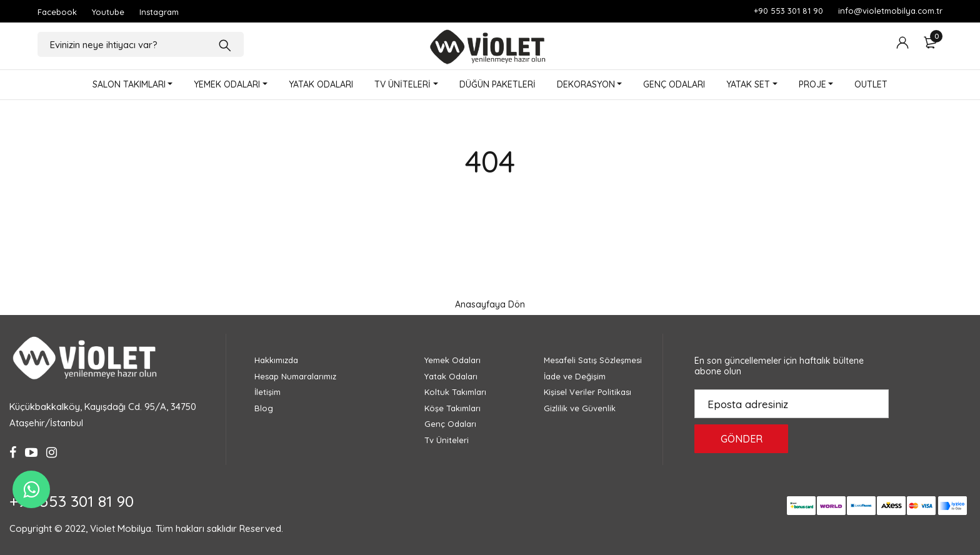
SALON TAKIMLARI (129, 84)
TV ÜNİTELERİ (402, 84)
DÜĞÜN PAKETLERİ (497, 84)
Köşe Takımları (452, 408)
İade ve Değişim (575, 376)
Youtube (108, 12)
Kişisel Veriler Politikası (587, 392)
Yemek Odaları (452, 360)
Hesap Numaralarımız (295, 376)
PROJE (812, 84)
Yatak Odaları (451, 376)
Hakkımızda (276, 360)
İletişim (267, 392)
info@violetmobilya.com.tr (890, 11)
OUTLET (871, 84)
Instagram (159, 12)
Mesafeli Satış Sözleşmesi (593, 360)
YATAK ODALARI (321, 84)
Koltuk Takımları (455, 392)
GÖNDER (742, 439)
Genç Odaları (450, 424)
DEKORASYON (586, 84)
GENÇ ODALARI (674, 84)
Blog (264, 408)
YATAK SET (748, 84)
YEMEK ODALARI (227, 84)
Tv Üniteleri (447, 440)
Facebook (57, 12)
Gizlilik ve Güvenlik (580, 408)
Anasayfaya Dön (490, 304)
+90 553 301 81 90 (788, 11)
